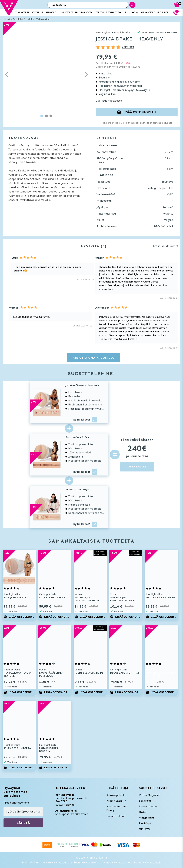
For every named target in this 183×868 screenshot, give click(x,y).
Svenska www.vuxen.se (55, 863)
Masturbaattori (149, 807)
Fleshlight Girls (122, 32)
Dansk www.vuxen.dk (147, 863)
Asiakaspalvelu (116, 795)
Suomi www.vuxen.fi (86, 863)
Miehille (30, 19)
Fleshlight (145, 824)
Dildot (143, 812)
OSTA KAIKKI (137, 466)
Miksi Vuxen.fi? (116, 801)
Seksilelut (18, 19)
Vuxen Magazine (150, 795)
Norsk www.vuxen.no (117, 863)
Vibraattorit (147, 818)
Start (7, 19)
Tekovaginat (43, 19)
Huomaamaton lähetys (116, 809)
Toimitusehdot (116, 816)
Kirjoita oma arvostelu (94, 358)
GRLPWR (145, 829)
